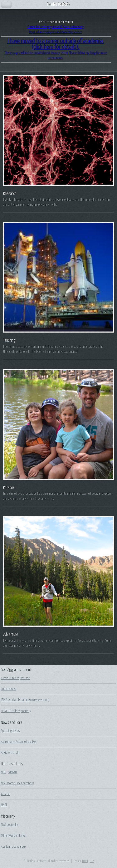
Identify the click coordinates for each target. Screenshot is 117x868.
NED (3, 772)
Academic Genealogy (14, 847)
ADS (3, 794)
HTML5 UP (88, 861)
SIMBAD (13, 772)
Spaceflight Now (11, 731)
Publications (8, 689)
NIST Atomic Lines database (18, 783)
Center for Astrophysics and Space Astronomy (56, 27)
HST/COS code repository (16, 711)
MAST (4, 805)
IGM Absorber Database (15, 700)
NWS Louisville (9, 825)
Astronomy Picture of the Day (19, 742)
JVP (8, 794)
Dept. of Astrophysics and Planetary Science (56, 32)
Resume (25, 678)
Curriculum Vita (10, 678)
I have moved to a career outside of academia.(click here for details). (56, 44)
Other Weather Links (13, 836)
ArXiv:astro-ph (10, 753)
